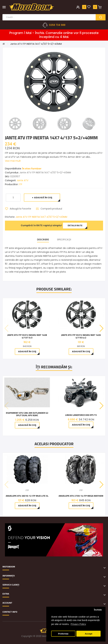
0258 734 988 (57, 25)
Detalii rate (75, 225)
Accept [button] (88, 634)
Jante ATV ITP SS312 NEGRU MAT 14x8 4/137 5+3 (27, 336)
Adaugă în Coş (43, 198)
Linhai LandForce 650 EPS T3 (81, 415)
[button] (101, 328)
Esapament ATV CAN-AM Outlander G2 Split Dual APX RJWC (27, 414)
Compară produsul (51, 209)
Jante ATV (22, 180)
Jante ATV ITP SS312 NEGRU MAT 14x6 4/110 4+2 (81, 336)
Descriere (43, 240)
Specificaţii (64, 240)
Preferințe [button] (63, 634)
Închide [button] (98, 610)
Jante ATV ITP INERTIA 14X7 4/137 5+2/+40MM (36, 44)
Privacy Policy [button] (78, 624)
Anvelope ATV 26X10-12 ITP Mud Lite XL (27, 496)
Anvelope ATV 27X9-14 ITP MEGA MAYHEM (81, 496)
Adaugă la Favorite (20, 209)
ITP (21, 184)
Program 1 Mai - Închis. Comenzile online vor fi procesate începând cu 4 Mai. (54, 35)
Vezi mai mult (13, 161)
